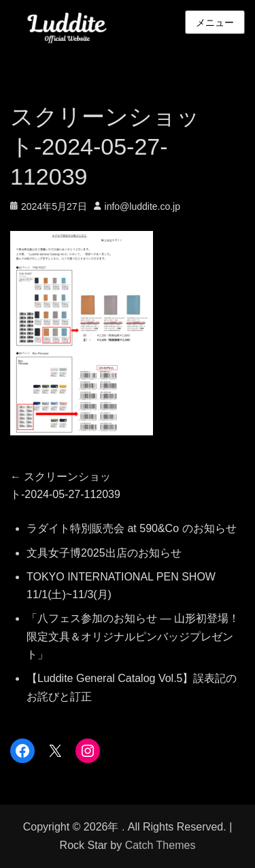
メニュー (215, 22)
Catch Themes (160, 845)
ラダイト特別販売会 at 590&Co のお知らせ (132, 528)
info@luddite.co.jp (143, 206)
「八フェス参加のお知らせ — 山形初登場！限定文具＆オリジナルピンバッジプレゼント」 (133, 636)
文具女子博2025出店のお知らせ (104, 553)
